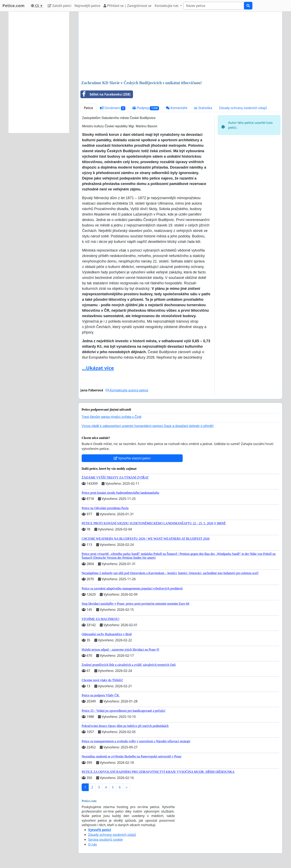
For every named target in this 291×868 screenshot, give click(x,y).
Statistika (203, 108)
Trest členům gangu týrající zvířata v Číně (112, 417)
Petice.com (13, 6)
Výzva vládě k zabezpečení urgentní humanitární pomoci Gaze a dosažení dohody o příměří (148, 426)
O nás (92, 844)
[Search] (214, 6)
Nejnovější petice (87, 6)
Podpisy (146, 108)
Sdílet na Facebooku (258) (105, 94)
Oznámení (113, 108)
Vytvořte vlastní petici (132, 458)
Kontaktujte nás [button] (167, 6)
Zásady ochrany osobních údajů (243, 108)
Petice (88, 108)
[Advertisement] (180, 46)
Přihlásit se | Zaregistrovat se (127, 6)
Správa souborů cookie (105, 839)
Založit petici (59, 6)
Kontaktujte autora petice (127, 390)
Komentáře (177, 108)
